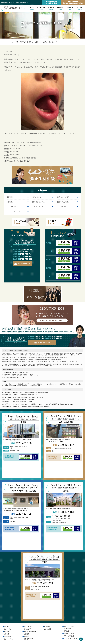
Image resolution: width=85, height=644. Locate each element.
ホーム (12, 42)
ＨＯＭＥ (6, 626)
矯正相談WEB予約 (29, 639)
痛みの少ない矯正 (38, 202)
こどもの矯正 (48, 629)
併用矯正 (10, 202)
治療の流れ (7, 634)
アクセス (26, 636)
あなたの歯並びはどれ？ (31, 631)
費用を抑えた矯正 (63, 202)
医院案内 (10, 197)
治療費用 (26, 634)
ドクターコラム (13, 207)
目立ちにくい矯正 (63, 197)
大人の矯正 (47, 626)
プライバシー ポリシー (15, 211)
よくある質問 (62, 207)
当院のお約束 (37, 197)
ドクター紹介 (8, 629)
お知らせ (30, 42)
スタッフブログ (20, 42)
